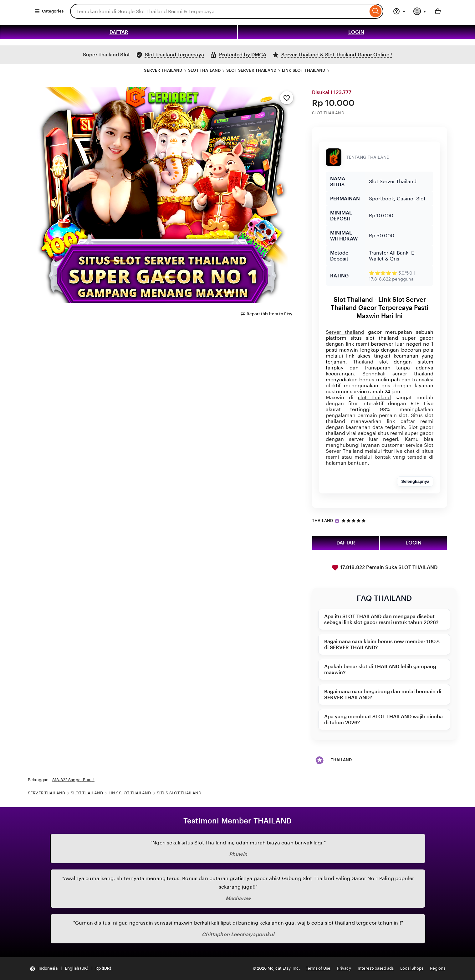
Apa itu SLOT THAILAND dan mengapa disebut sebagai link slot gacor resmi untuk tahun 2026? (381, 619)
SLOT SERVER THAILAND (251, 70)
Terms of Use (318, 968)
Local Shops (412, 968)
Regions (438, 968)
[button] (70, 969)
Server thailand (345, 332)
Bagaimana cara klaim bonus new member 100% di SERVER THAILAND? (382, 644)
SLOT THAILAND (204, 70)
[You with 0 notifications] (420, 11)
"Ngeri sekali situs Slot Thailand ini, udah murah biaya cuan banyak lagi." (238, 843)
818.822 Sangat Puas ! (73, 780)
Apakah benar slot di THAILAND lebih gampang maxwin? (380, 669)
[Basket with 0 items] (438, 11)
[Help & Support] (399, 11)
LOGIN (356, 32)
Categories (49, 11)
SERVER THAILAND (163, 70)
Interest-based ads (376, 968)
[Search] (376, 11)
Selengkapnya (415, 481)
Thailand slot (370, 362)
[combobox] (219, 11)
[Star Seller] (337, 521)
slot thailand (374, 397)
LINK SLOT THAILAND (304, 70)
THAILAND (322, 521)
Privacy (344, 968)
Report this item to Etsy (266, 314)
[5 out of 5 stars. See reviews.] (355, 521)
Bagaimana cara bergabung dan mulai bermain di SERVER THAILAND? (383, 694)
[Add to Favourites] (287, 98)
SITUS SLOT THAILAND (179, 793)
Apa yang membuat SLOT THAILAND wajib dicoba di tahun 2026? (383, 720)
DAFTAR (119, 32)
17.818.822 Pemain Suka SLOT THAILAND (384, 568)
